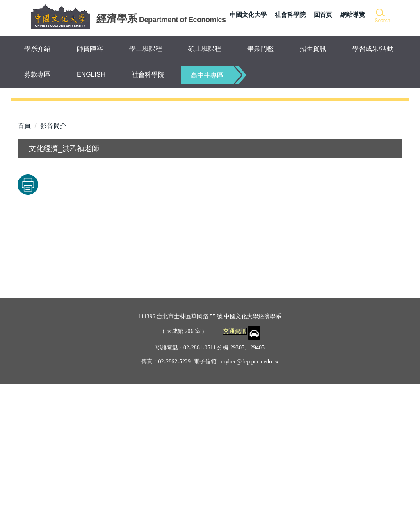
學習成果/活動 (373, 49)
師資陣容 (90, 49)
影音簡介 (53, 259)
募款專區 (37, 74)
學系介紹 (37, 49)
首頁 (24, 259)
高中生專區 (207, 75)
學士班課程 (146, 49)
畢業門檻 (260, 49)
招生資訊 (313, 49)
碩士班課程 (205, 49)
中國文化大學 (248, 15)
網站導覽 (353, 15)
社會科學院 (290, 15)
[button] (382, 16)
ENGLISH (91, 74)
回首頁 (323, 15)
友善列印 (103, 317)
